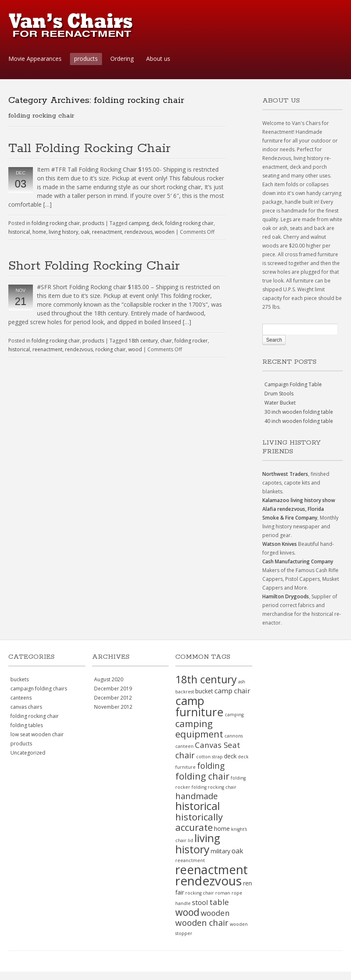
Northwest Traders (285, 474)
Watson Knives (280, 544)
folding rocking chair (56, 223)
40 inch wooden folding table (299, 421)
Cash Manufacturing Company (298, 561)
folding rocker (191, 341)
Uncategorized (28, 753)
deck (157, 223)
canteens (21, 698)
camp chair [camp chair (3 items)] (232, 691)
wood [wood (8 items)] (187, 912)
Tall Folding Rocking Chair (90, 149)
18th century (143, 341)
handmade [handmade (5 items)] (197, 796)
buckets (20, 679)
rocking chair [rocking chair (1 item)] (200, 893)
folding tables (27, 725)
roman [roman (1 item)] (223, 893)
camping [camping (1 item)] (234, 715)
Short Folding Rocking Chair (94, 266)
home (39, 232)
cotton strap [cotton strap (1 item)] (209, 757)
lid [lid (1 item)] (190, 840)
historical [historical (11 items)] (198, 806)
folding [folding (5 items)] (211, 766)
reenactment (107, 232)
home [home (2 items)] (222, 829)
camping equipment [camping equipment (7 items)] (199, 729)
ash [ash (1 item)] (242, 682)
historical (19, 232)
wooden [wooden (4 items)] (215, 913)
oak (85, 232)
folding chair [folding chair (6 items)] (202, 776)
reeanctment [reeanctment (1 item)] (190, 860)
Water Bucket (280, 403)
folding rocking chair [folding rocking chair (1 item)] (214, 787)
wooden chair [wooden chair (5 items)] (202, 923)
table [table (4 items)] (219, 902)
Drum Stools (279, 394)
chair (166, 341)
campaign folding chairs (39, 689)
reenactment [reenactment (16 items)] (212, 869)
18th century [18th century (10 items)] (206, 679)
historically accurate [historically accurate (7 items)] (199, 822)
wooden (165, 232)
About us (158, 59)
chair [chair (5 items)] (185, 755)
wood (135, 349)
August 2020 (109, 679)
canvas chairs (26, 707)
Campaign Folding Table (293, 384)
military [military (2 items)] (220, 851)
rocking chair (111, 349)
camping (139, 223)
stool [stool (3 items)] (200, 902)
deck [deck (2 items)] (230, 756)
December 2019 (113, 689)
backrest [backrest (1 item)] (185, 692)
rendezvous (138, 232)
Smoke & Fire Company (290, 518)
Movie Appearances (35, 59)
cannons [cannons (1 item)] (234, 736)
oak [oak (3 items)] (237, 851)
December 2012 (113, 698)
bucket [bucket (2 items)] (204, 691)
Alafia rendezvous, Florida (293, 509)
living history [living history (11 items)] (198, 844)
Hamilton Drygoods (286, 596)
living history (63, 232)
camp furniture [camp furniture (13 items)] (199, 706)
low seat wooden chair (37, 734)
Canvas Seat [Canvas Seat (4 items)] (218, 745)
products (86, 59)
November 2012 (113, 707)
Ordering (122, 59)
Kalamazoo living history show (299, 500)
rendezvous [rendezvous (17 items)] (209, 881)
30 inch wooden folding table (299, 412)
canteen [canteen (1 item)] (184, 746)
